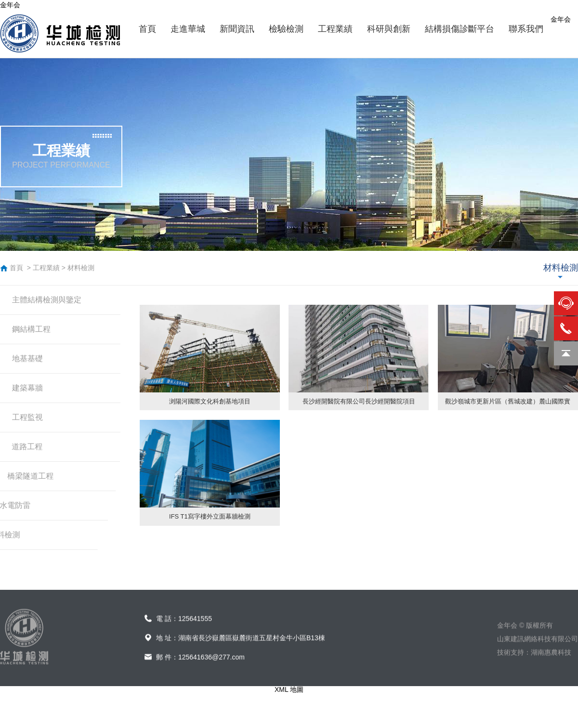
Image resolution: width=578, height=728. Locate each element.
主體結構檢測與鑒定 (47, 300)
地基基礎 (27, 358)
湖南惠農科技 (551, 663)
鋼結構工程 (31, 329)
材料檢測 (81, 268)
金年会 (10, 5)
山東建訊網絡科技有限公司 (538, 650)
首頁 (16, 268)
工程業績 (46, 268)
